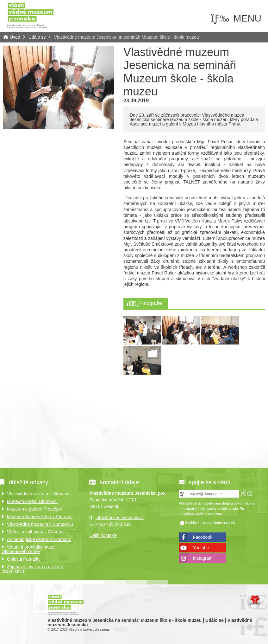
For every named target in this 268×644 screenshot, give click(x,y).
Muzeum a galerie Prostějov (35, 509)
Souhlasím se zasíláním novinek (210, 523)
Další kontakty (103, 535)
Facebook (203, 537)
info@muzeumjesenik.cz (120, 518)
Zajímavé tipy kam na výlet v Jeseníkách (32, 569)
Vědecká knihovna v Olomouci (37, 532)
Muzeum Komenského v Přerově (40, 517)
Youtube (201, 548)
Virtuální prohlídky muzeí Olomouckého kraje (29, 549)
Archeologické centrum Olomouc (39, 539)
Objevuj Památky (24, 559)
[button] (247, 493)
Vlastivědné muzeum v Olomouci (40, 494)
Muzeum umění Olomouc (32, 501)
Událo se (37, 37)
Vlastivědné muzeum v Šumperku (40, 524)
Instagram (203, 558)
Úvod (30, 15)
